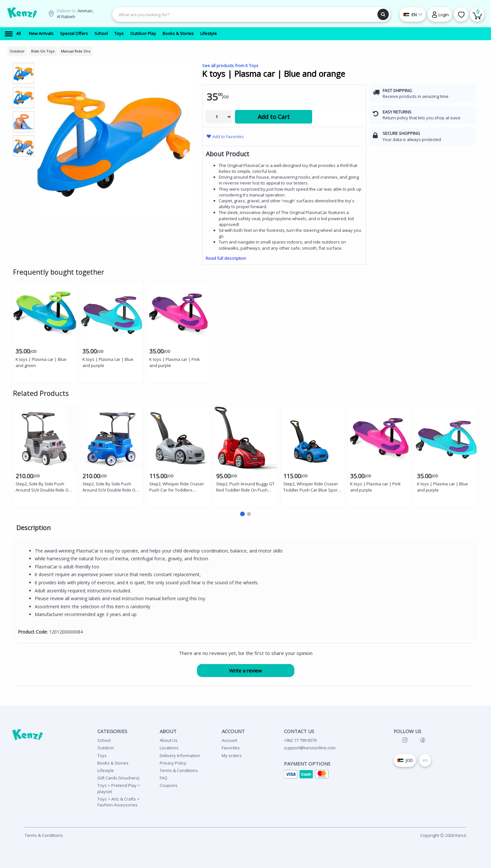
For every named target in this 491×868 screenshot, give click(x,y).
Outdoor (106, 748)
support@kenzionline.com (310, 748)
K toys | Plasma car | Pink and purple (175, 362)
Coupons (169, 785)
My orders (232, 755)
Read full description (226, 258)
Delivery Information (180, 755)
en (425, 760)
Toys (102, 755)
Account (229, 740)
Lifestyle (106, 770)
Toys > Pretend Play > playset (119, 788)
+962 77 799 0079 (300, 740)
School (104, 740)
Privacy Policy (173, 763)
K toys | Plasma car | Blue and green (41, 362)
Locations (169, 748)
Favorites (231, 748)
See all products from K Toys (230, 65)
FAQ (164, 778)
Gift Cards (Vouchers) (118, 778)
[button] (242, 514)
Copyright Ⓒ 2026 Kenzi (443, 835)
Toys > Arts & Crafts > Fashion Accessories (118, 802)
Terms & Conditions (179, 770)
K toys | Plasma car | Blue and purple (108, 362)
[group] (24, 73)
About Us (169, 740)
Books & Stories (113, 763)
